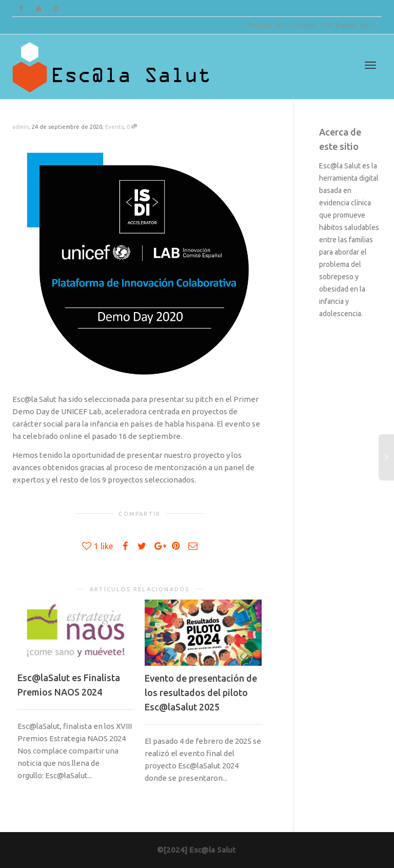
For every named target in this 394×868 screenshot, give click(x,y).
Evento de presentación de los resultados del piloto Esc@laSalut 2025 (201, 692)
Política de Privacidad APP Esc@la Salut (313, 25)
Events (114, 127)
